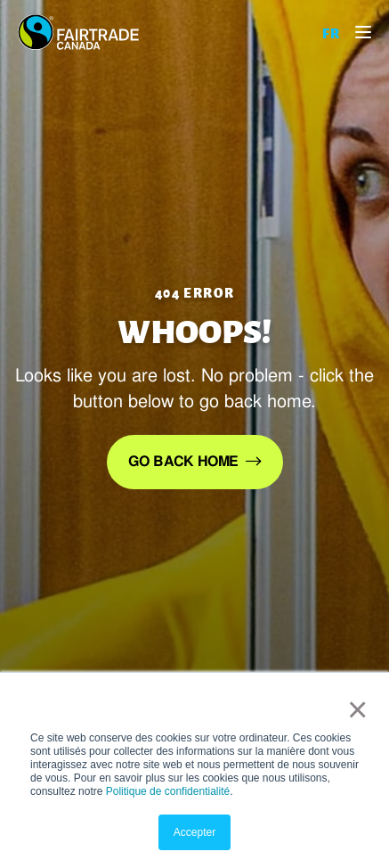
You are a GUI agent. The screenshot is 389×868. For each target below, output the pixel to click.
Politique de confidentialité (168, 791)
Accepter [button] (194, 832)
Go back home (183, 461)
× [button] (354, 709)
